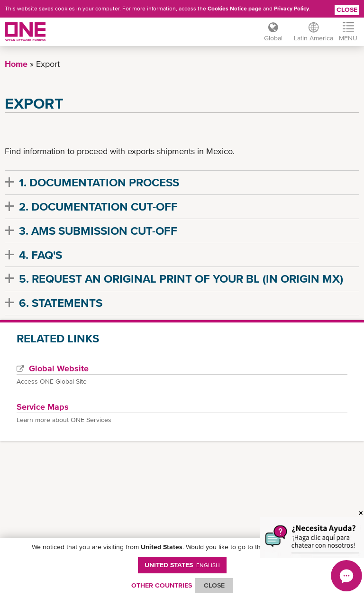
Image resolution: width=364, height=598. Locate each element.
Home (16, 64)
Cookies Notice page (235, 9)
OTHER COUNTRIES (162, 585)
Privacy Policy (291, 9)
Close (347, 9)
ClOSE (214, 585)
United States (182, 565)
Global (273, 38)
